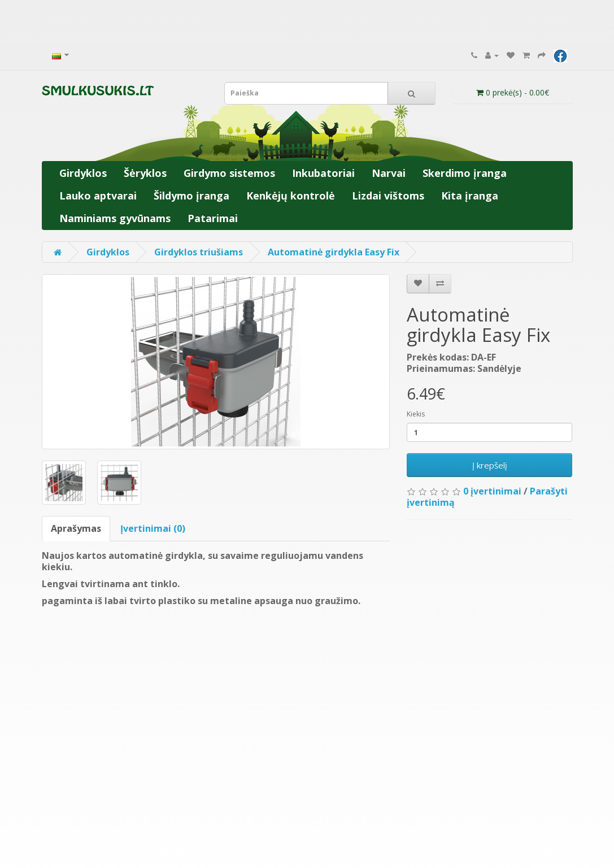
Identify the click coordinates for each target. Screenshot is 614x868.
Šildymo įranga (191, 196)
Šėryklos (145, 173)
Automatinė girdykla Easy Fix (334, 252)
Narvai (389, 173)
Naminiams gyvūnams (115, 218)
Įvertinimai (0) (153, 528)
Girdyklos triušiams (199, 252)
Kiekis (416, 414)
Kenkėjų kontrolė (291, 196)
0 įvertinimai (492, 491)
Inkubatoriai (323, 173)
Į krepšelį (490, 465)
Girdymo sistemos (229, 173)
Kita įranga (470, 196)
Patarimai (213, 218)
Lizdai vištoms (388, 196)
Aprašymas (76, 528)
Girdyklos (83, 173)
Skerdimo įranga (465, 173)
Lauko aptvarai (98, 196)
